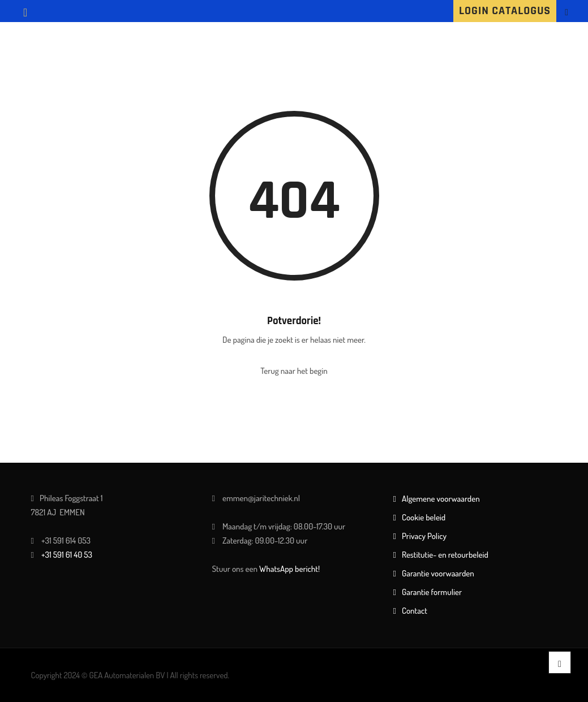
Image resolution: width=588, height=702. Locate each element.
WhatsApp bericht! (289, 569)
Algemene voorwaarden (441, 499)
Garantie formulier (432, 592)
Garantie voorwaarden (438, 573)
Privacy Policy (424, 536)
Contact (415, 611)
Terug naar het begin (294, 371)
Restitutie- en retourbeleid (445, 555)
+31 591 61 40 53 (67, 555)
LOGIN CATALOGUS (505, 11)
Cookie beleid (424, 517)
